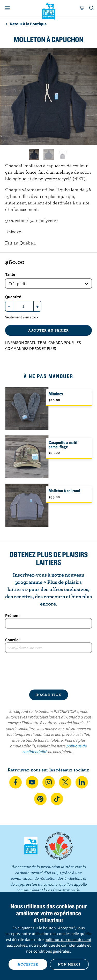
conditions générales (52, 951)
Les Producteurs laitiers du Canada (48, 11)
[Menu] (7, 8)
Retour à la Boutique (26, 24)
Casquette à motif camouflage (63, 445)
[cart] (82, 8)
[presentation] (48, 671)
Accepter (28, 964)
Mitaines (56, 394)
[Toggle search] (92, 8)
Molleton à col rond (64, 491)
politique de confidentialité (63, 945)
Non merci (69, 964)
